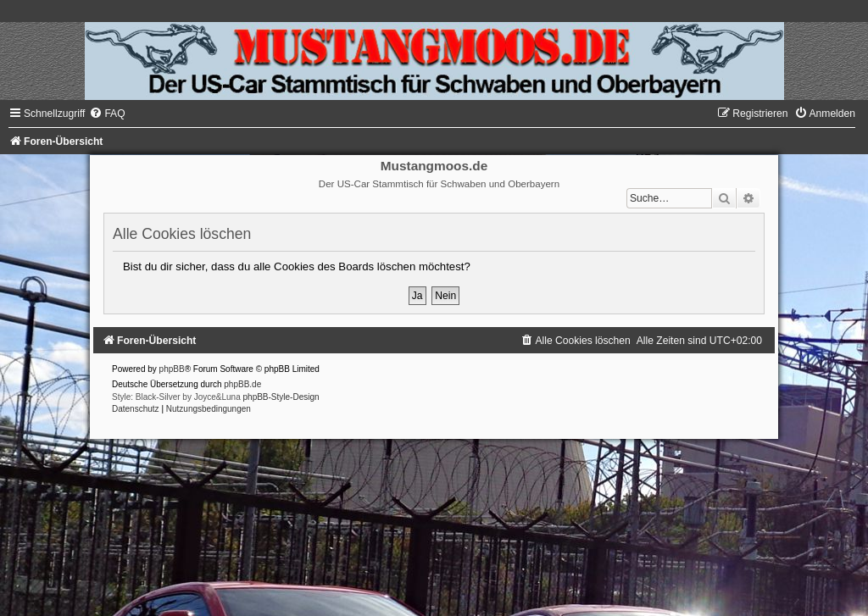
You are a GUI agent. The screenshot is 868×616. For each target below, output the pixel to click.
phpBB (172, 369)
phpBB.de (242, 384)
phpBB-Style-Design (281, 397)
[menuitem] (107, 114)
